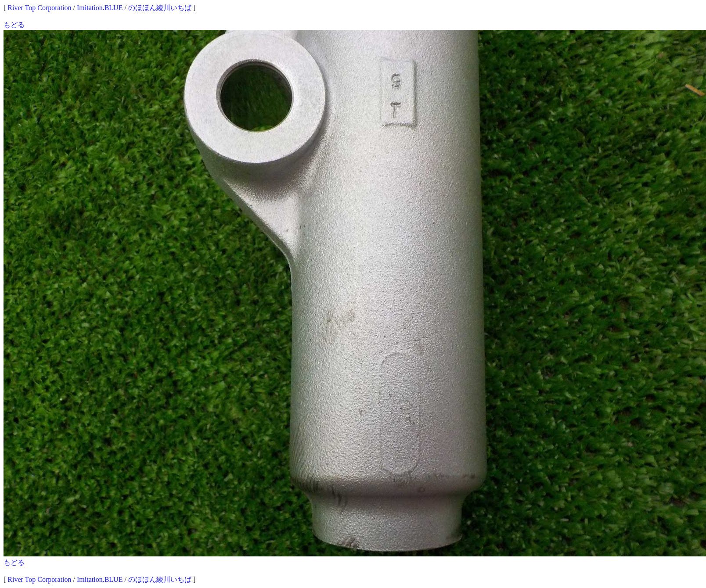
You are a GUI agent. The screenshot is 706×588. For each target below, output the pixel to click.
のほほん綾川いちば (160, 8)
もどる (14, 25)
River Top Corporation (39, 8)
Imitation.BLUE (100, 8)
